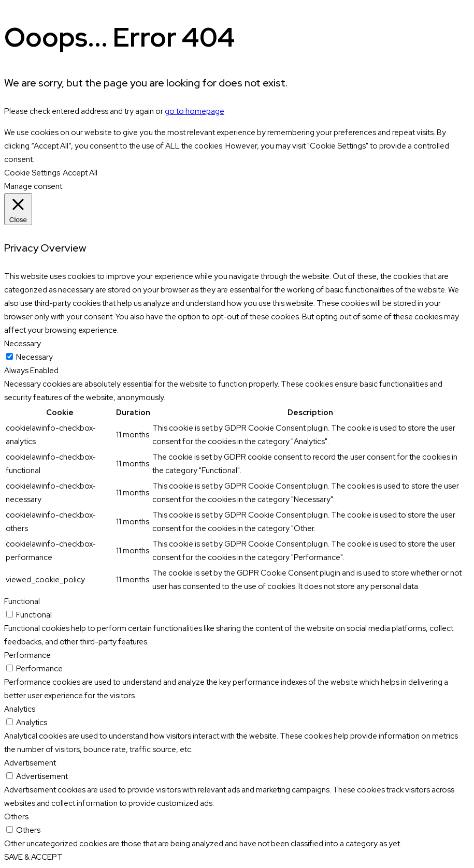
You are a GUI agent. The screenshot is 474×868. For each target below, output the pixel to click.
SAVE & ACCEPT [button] (33, 857)
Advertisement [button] (30, 763)
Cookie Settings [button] (32, 173)
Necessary (34, 357)
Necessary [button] (23, 344)
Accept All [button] (80, 173)
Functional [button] (22, 601)
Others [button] (16, 817)
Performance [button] (27, 655)
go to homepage (195, 111)
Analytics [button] (20, 709)
